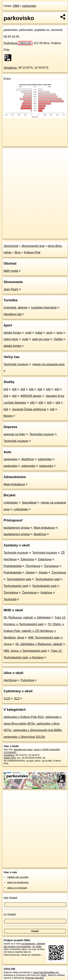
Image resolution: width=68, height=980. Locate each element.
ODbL (44, 975)
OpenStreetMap (29, 233)
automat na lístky (15, 434)
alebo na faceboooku (18, 882)
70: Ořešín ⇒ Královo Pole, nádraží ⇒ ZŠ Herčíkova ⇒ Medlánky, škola (34, 631)
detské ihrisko (12, 333)
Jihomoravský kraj (33, 246)
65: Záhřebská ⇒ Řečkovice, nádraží (39, 644)
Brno (18, 252)
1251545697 (10, 752)
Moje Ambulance (14, 484)
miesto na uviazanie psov (49, 364)
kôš (6, 389)
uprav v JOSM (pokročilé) (47, 749)
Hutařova (46, 593)
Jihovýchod (11, 246)
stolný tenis (11, 339)
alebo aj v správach (17, 888)
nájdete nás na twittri (18, 877)
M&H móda (11, 271)
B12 (17, 698)
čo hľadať (10, 914)
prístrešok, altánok (15, 308)
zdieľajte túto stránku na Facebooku (24, 945)
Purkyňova (18, 43)
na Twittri (37, 946)
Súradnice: (11, 68)
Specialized (29, 503)
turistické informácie (44, 308)
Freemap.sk (47, 233)
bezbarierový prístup (17, 528)
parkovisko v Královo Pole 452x (24, 717)
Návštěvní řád (13, 314)
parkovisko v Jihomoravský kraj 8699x (37, 730)
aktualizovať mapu (23, 749)
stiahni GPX (10, 758)
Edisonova (27, 559)
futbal (39, 333)
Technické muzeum (16, 364)
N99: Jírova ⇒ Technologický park (25, 651)
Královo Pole (32, 252)
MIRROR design (31, 396)
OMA (16, 6)
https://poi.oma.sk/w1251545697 (19, 236)
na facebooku (28, 944)
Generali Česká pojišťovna (29, 409)
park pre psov (41, 339)
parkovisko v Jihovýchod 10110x (24, 737)
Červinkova (33, 566)
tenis (50, 333)
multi (28, 333)
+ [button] (9, 155)
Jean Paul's (11, 289)
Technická (10, 599)
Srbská (30, 573)
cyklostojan (11, 503)
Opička (58, 339)
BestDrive (28, 459)
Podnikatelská (13, 566)
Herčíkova (10, 680)
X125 (7, 698)
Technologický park (19, 579)
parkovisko (29, 6)
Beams (8, 416)
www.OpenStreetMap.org (46, 972)
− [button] (9, 160)
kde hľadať (11, 898)
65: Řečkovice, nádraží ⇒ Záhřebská (27, 618)
